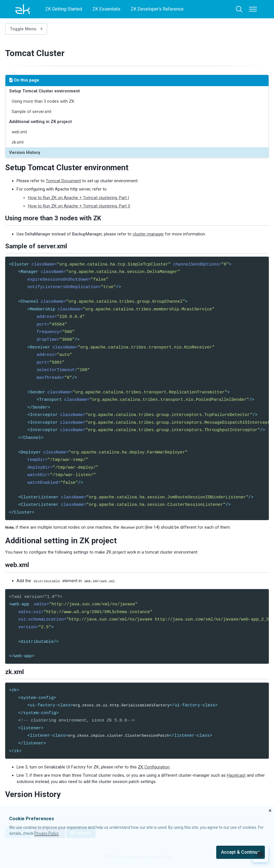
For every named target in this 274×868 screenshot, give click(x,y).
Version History (25, 152)
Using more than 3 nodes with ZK (43, 101)
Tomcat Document (63, 181)
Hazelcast (236, 782)
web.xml (20, 132)
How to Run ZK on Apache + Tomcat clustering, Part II (79, 206)
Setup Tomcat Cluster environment (45, 91)
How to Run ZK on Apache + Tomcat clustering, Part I (79, 198)
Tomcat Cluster (37, 53)
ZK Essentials (106, 9)
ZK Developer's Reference (157, 9)
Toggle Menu (23, 29)
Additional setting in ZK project (41, 122)
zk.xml (18, 142)
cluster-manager (148, 234)
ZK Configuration (154, 773)
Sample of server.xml (32, 112)
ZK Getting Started (64, 9)
